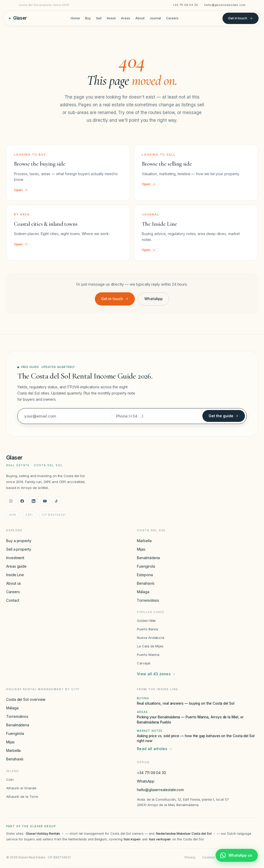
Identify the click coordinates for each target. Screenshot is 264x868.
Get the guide (224, 416)
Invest (111, 18)
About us (14, 583)
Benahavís (146, 583)
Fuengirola (146, 566)
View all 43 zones (156, 674)
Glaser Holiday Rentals (45, 834)
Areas (126, 18)
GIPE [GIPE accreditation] (13, 515)
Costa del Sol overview (26, 699)
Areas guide (16, 566)
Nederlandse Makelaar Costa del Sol (185, 834)
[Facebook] (22, 501)
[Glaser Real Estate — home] (18, 18)
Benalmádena (148, 558)
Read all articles (155, 749)
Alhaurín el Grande (21, 788)
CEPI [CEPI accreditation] (29, 515)
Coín (10, 779)
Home (75, 18)
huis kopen (132, 839)
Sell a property (19, 549)
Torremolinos (148, 600)
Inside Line (15, 575)
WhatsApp (154, 299)
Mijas (141, 549)
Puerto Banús (148, 629)
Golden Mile (146, 621)
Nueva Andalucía (151, 638)
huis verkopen (160, 839)
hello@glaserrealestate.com (225, 5)
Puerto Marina (148, 655)
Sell (99, 18)
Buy (88, 18)
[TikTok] (56, 501)
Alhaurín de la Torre (22, 797)
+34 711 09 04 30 (185, 5)
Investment (15, 558)
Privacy (190, 857)
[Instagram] (11, 501)
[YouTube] (45, 501)
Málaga (143, 592)
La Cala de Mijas (150, 646)
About (140, 18)
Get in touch (241, 18)
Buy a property (19, 541)
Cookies (208, 857)
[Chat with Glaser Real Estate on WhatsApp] (237, 855)
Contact (13, 600)
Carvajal (143, 663)
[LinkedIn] (34, 501)
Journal (155, 18)
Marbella (144, 541)
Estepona (145, 575)
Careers (172, 18)
